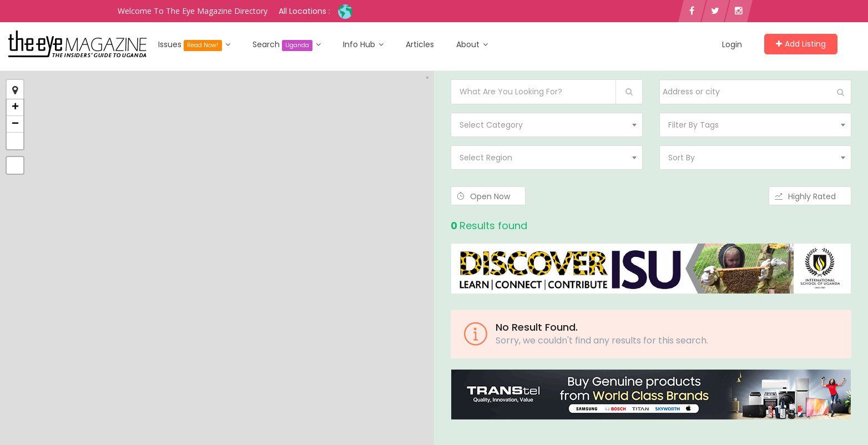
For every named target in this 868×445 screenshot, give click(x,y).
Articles (420, 44)
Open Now (488, 196)
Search (287, 45)
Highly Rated (810, 196)
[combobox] (547, 125)
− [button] (15, 124)
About (472, 44)
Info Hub (363, 44)
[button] (15, 141)
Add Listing (801, 44)
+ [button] (15, 108)
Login (732, 44)
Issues (194, 45)
